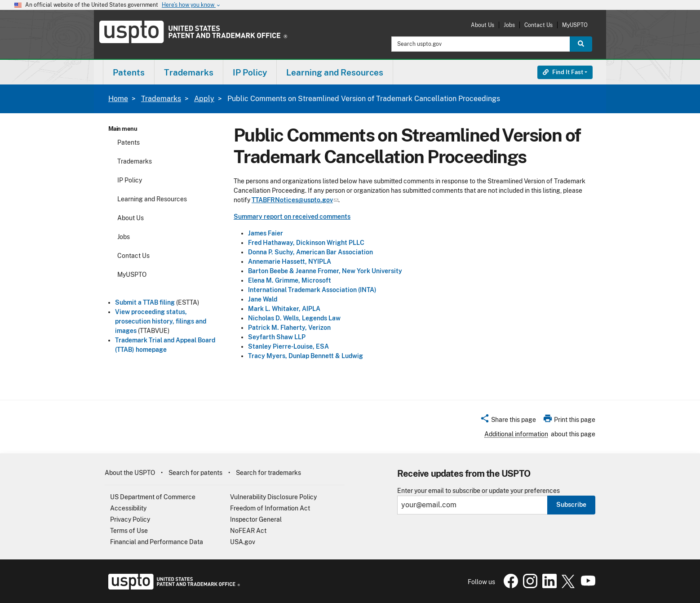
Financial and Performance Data (157, 542)
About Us (483, 25)
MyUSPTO (575, 25)
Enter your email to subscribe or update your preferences (478, 491)
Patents (128, 142)
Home (118, 99)
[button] (508, 421)
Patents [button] (129, 72)
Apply (204, 99)
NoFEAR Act (248, 531)
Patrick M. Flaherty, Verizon (289, 328)
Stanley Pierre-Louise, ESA (288, 346)
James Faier (266, 233)
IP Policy (130, 180)
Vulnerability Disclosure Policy (273, 497)
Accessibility (128, 508)
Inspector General (256, 519)
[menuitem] (129, 72)
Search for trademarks (268, 473)
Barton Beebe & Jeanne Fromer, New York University (325, 271)
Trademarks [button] (189, 72)
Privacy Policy (130, 519)
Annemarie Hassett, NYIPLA (290, 262)
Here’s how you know (191, 5)
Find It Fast (563, 72)
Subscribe (571, 505)
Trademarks (161, 99)
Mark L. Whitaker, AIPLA (284, 309)
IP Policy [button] (250, 72)
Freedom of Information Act (270, 508)
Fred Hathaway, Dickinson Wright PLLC (306, 243)
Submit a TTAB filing (145, 302)
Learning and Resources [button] (335, 72)
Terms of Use (129, 531)
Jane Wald (263, 299)
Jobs (509, 25)
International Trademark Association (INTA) (312, 290)
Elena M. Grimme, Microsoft (290, 280)
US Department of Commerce (153, 497)
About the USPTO (130, 473)
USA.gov (243, 542)
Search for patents (195, 473)
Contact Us (538, 25)
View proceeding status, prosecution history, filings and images (161, 321)
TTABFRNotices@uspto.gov (295, 200)
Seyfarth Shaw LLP (277, 337)
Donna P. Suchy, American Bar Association (310, 252)
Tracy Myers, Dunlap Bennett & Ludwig (306, 356)
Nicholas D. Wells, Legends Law (294, 318)
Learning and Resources (152, 199)
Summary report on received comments (292, 217)
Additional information (516, 434)
